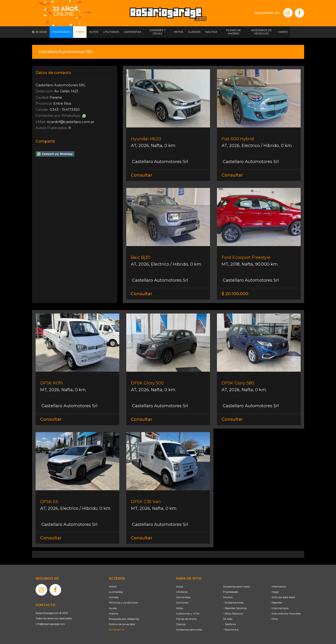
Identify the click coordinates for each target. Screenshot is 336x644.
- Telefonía (229, 624)
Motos (180, 608)
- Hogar (274, 592)
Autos (180, 587)
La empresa (116, 592)
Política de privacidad (122, 624)
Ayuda (113, 608)
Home (113, 587)
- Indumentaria (279, 608)
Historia (113, 614)
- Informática (278, 587)
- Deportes (276, 603)
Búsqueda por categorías (124, 619)
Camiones (182, 603)
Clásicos (181, 624)
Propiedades (231, 592)
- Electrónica (231, 630)
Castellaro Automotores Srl (160, 162)
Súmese (114, 597)
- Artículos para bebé (283, 597)
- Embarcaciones (233, 603)
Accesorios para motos (236, 587)
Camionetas (183, 597)
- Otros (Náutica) (233, 614)
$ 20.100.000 (235, 294)
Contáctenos (116, 630)
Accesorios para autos (189, 630)
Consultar (142, 175)
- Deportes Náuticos (235, 608)
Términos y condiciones (123, 603)
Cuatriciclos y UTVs (188, 614)
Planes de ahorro (186, 619)
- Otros (274, 619)
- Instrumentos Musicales (285, 614)
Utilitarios (182, 592)
